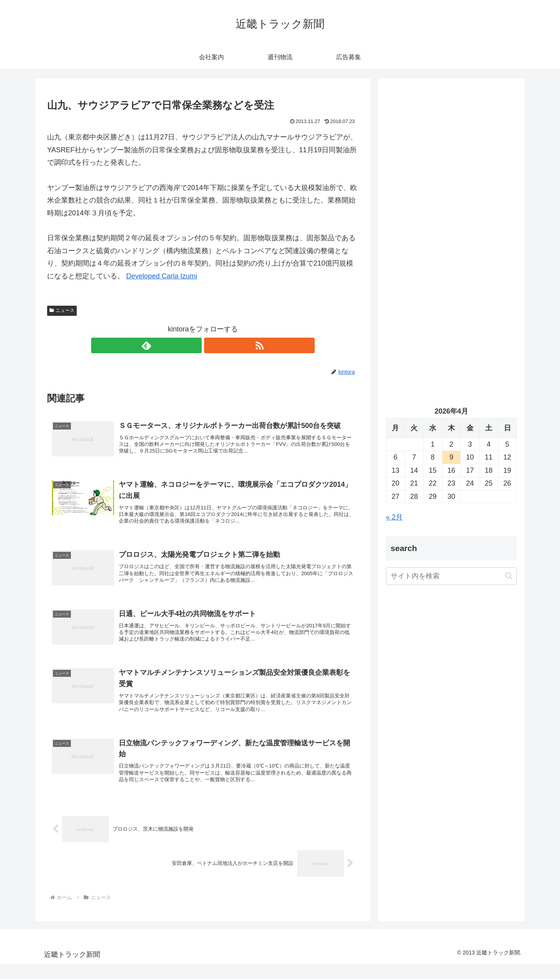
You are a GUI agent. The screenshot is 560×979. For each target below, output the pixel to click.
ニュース (62, 310)
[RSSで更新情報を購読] (212, 345)
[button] (509, 576)
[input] (451, 576)
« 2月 (394, 517)
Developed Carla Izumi (162, 276)
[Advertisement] (451, 166)
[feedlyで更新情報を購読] (194, 345)
